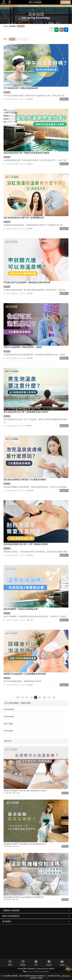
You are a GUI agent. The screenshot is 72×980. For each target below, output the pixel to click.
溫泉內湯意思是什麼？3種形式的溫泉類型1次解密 (26, 153)
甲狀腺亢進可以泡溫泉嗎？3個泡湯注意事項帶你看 (27, 282)
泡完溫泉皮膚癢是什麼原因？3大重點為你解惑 (25, 480)
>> (54, 698)
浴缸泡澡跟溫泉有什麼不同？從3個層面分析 (24, 218)
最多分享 (26, 39)
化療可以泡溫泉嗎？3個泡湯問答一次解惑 (23, 347)
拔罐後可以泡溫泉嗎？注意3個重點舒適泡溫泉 (25, 674)
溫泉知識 (7, 92)
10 (45, 698)
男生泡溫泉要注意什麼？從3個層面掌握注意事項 (26, 412)
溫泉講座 (12, 26)
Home (6, 26)
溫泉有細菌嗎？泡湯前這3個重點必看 (21, 609)
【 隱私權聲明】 (66, 976)
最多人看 (19, 39)
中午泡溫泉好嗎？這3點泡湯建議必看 (21, 88)
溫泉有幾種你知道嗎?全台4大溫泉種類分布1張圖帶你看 (23, 897)
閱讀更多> (64, 99)
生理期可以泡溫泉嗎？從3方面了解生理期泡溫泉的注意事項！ (26, 791)
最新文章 (12, 39)
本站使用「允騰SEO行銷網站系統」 (36, 971)
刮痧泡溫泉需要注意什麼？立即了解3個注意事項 (26, 544)
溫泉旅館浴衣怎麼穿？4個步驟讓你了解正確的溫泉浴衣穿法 (25, 844)
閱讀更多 (65, 793)
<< (18, 698)
